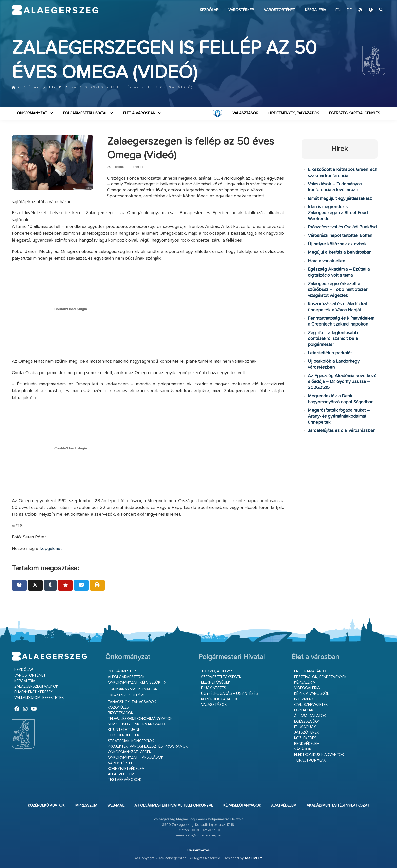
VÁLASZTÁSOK (245, 113)
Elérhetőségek (216, 682)
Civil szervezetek (311, 705)
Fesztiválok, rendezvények (320, 677)
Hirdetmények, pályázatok (294, 113)
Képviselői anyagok (242, 805)
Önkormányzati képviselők (134, 682)
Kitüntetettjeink (124, 730)
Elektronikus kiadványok (319, 755)
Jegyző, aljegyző (218, 671)
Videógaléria (307, 688)
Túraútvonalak (310, 760)
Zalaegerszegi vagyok (36, 687)
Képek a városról (312, 694)
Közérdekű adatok (219, 699)
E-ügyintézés (214, 688)
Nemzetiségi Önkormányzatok (137, 724)
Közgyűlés (118, 708)
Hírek (56, 87)
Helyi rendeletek (124, 735)
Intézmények (306, 699)
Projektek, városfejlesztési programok (148, 746)
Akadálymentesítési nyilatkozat (338, 805)
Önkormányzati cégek (130, 752)
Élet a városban (139, 113)
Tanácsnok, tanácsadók (132, 702)
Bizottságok (121, 713)
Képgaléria (316, 10)
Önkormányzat (32, 113)
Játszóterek (307, 733)
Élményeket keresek (34, 692)
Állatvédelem (121, 774)
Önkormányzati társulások (136, 758)
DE (349, 10)
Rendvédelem (307, 744)
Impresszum (86, 805)
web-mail (116, 805)
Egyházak (304, 710)
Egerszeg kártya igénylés (355, 113)
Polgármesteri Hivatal (85, 113)
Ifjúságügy (305, 727)
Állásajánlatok (310, 716)
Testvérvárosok (125, 780)
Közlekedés (305, 738)
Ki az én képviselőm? (127, 695)
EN (338, 10)
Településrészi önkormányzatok (140, 719)
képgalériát (51, 549)
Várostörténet (279, 10)
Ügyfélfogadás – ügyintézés (230, 694)
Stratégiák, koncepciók (131, 741)
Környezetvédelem (126, 769)
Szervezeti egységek (221, 677)
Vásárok (303, 749)
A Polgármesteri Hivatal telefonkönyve (174, 805)
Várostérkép (241, 10)
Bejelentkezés (198, 850)
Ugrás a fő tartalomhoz (372, 2)
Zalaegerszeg (55, 10)
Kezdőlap (209, 10)
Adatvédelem (284, 805)
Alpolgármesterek (126, 677)
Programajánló (310, 671)
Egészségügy (307, 721)
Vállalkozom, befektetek (39, 698)
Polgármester (122, 671)
